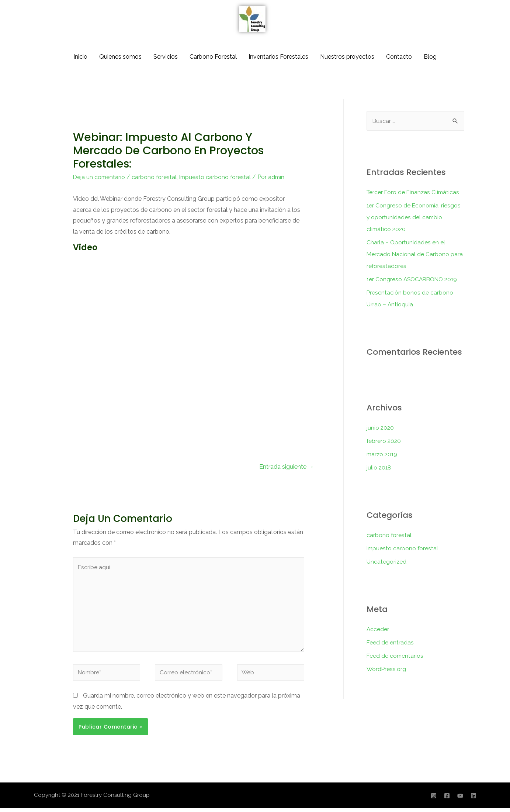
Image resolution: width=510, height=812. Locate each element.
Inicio (80, 57)
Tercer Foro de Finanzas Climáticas (414, 192)
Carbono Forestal (213, 57)
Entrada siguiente (286, 467)
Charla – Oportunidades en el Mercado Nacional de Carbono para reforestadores (415, 254)
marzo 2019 (383, 454)
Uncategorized (387, 562)
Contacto (399, 57)
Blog (430, 57)
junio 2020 (381, 428)
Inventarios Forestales (278, 57)
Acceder (378, 629)
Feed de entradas (390, 642)
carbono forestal (155, 177)
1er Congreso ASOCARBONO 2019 (414, 279)
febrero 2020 (384, 441)
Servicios (166, 57)
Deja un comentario (100, 177)
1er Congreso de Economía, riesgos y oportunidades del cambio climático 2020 (414, 217)
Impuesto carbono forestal (217, 177)
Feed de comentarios (395, 656)
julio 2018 (379, 467)
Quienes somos (120, 57)
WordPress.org (387, 669)
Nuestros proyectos (347, 57)
